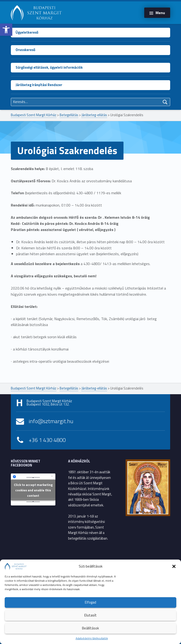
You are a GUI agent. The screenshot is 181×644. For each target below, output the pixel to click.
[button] (6, 30)
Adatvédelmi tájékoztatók (92, 638)
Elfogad (90, 602)
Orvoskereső (25, 50)
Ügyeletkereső (27, 32)
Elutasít (90, 615)
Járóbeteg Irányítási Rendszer (39, 85)
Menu (160, 13)
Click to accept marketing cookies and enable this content (33, 490)
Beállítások (90, 628)
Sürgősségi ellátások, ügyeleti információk (49, 68)
